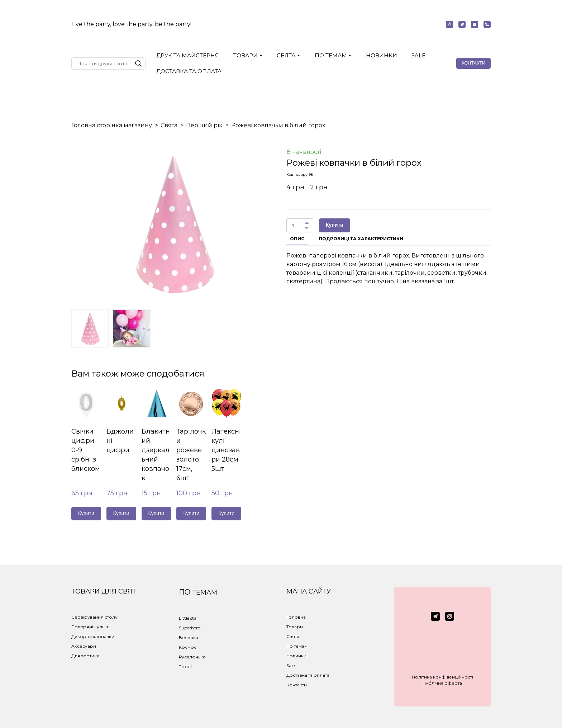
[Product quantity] (298, 225)
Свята (169, 125)
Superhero (190, 628)
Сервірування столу (94, 617)
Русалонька (192, 657)
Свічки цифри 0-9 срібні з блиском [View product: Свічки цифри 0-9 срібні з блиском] (86, 450)
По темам (297, 646)
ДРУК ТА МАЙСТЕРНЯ (188, 55)
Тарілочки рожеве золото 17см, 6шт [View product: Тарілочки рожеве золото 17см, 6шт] (191, 455)
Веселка (189, 637)
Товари (295, 627)
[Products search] (108, 63)
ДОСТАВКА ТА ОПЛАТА (189, 71)
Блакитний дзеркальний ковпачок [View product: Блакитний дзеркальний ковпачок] (156, 455)
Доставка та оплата (308, 675)
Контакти (297, 685)
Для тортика (85, 656)
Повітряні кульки (91, 627)
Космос (188, 647)
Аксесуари (84, 646)
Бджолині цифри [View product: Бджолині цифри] (120, 441)
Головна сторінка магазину (112, 125)
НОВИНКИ (382, 55)
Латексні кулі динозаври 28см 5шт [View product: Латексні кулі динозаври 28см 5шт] (226, 450)
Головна (296, 617)
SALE (418, 55)
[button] (449, 24)
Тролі (185, 666)
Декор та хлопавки (93, 636)
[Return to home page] (281, 24)
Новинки (296, 656)
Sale (290, 665)
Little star (189, 618)
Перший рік (204, 125)
